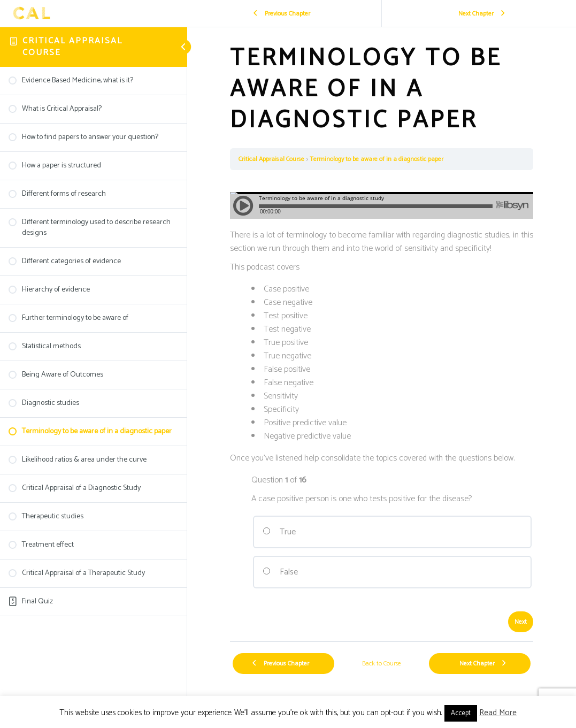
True (279, 532)
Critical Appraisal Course (72, 47)
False (280, 572)
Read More (498, 713)
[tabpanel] (382, 405)
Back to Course (382, 664)
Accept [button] (461, 713)
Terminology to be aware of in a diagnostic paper (377, 159)
